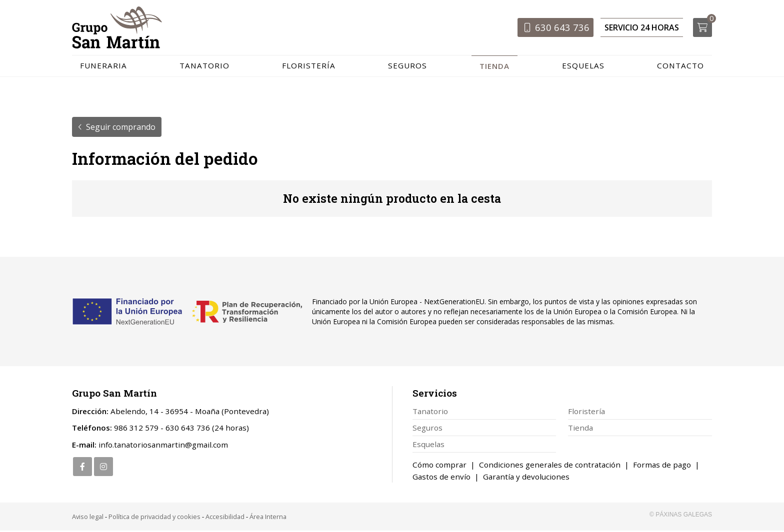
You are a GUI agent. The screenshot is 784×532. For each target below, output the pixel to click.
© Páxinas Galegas (681, 516)
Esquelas (428, 446)
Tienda (580, 429)
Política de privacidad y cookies (154, 518)
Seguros (427, 429)
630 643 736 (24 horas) (207, 430)
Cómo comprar (439, 466)
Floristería (586, 413)
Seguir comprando (121, 128)
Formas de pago (662, 466)
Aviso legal (88, 518)
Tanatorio (430, 413)
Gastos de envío (441, 478)
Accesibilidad (225, 518)
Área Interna (268, 518)
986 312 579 (136, 430)
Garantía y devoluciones (526, 478)
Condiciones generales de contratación (550, 466)
